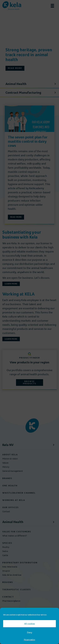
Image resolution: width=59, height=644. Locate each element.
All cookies (29, 624)
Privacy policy (29, 640)
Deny (30, 632)
